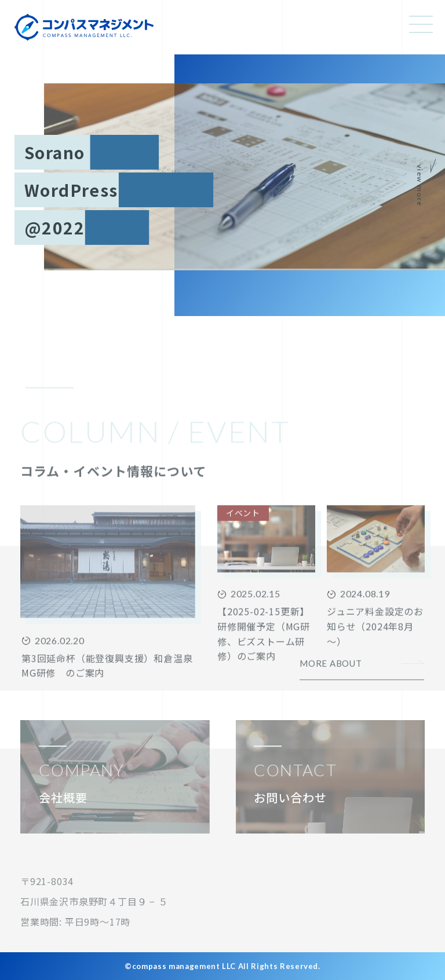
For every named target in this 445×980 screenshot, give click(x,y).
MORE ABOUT (331, 699)
